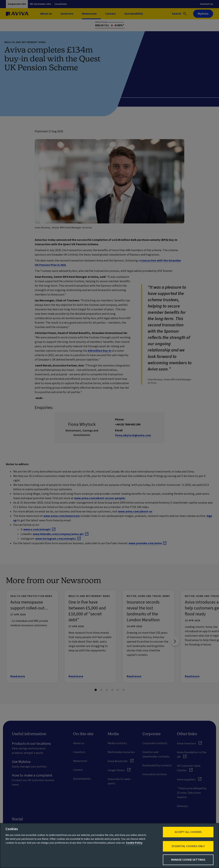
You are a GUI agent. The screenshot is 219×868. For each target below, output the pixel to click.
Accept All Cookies (188, 832)
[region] (109, 846)
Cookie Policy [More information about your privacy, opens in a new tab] (134, 843)
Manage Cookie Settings (188, 860)
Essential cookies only (188, 846)
